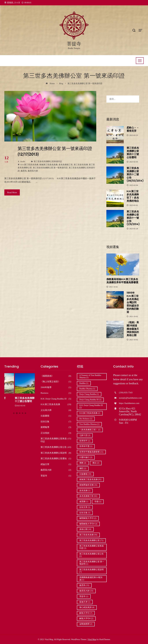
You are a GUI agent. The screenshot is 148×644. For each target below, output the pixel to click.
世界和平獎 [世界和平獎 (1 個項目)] (86, 446)
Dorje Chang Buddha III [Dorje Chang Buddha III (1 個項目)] (90, 400)
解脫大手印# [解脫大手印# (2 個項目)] (86, 619)
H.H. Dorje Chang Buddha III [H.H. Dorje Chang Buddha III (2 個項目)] (91, 406)
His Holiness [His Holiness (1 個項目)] (86, 419)
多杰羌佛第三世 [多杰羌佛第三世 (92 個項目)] (88, 496)
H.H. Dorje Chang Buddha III (56, 399)
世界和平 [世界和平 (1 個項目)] (85, 441)
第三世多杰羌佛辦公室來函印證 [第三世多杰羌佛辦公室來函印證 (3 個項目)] (91, 547)
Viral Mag (92, 639)
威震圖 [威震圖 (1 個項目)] (84, 502)
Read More (12, 192)
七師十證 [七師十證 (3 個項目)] (85, 435)
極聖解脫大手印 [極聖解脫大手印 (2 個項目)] (88, 518)
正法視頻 (56, 433)
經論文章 (56, 464)
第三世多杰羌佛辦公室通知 (56, 459)
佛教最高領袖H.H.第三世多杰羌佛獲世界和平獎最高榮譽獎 (122, 281)
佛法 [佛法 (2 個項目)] (96, 463)
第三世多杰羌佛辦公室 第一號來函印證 (50, 168)
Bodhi (21, 161)
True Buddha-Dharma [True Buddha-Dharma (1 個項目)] (89, 424)
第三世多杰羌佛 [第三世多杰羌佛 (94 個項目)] (88, 535)
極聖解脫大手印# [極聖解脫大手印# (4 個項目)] (88, 524)
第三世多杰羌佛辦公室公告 (56, 447)
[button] (14, 413)
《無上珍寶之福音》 (56, 382)
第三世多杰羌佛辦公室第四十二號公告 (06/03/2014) (135, 174)
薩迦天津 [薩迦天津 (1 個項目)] (85, 602)
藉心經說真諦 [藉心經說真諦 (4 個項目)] (87, 607)
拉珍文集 (56, 422)
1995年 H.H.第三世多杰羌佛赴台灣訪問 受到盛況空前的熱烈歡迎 (133, 302)
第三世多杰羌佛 (81, 165)
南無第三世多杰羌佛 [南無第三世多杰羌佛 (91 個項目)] (90, 479)
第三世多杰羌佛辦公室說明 (56, 453)
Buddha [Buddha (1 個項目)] (84, 383)
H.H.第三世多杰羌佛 (29, 165)
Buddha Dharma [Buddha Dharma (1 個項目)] (87, 389)
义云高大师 (56, 410)
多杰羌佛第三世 (66, 165)
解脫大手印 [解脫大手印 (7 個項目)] (86, 613)
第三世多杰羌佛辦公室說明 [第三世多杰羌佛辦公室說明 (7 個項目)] (91, 571)
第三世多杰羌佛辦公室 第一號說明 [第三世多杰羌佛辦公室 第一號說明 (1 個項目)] (92, 563)
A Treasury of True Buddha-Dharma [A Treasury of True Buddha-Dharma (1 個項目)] (90, 376)
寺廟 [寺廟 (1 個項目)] (98, 502)
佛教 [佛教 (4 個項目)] (83, 463)
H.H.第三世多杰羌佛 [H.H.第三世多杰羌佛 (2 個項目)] (90, 413)
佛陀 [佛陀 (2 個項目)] (83, 469)
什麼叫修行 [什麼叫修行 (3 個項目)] (86, 457)
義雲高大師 (33, 171)
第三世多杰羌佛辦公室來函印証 (48, 161)
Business (56, 393)
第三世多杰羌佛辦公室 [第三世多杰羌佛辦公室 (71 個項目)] (91, 540)
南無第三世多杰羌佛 (48, 165)
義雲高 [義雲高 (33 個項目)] (84, 585)
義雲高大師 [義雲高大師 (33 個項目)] (86, 591)
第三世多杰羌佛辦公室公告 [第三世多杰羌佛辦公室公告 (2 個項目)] (91, 555)
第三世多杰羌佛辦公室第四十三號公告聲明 (133, 153)
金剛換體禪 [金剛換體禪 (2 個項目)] (86, 624)
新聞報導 (56, 427)
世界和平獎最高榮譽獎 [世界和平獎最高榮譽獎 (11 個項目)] (91, 452)
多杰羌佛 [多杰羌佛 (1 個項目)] (85, 491)
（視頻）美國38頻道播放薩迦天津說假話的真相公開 (133, 329)
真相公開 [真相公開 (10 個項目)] (85, 529)
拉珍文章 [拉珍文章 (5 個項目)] (85, 507)
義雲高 (24, 171)
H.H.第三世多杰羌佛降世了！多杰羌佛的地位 (133, 196)
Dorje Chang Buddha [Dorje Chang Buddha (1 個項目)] (89, 394)
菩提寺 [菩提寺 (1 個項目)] (84, 596)
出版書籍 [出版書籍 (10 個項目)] (85, 474)
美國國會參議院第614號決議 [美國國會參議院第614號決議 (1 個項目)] (91, 579)
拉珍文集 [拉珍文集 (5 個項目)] (85, 513)
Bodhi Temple (74, 48)
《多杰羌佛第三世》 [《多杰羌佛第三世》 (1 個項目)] (90, 430)
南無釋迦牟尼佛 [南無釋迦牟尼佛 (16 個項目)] (88, 485)
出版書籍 (56, 416)
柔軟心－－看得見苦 (133, 129)
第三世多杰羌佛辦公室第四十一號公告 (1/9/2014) (133, 218)
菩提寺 (74, 44)
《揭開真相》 (56, 376)
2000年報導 (56, 387)
